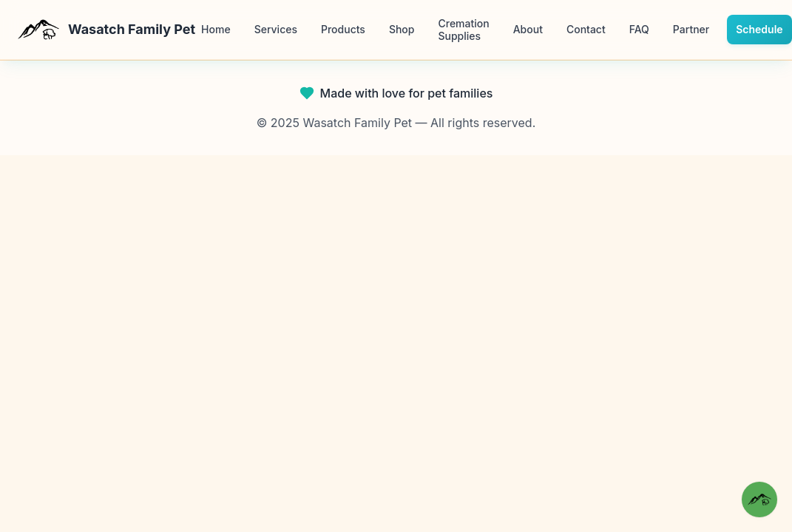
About (528, 29)
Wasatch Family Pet (106, 30)
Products (343, 29)
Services (276, 29)
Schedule (759, 29)
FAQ (639, 29)
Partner (691, 29)
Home (216, 29)
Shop (402, 29)
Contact (586, 29)
